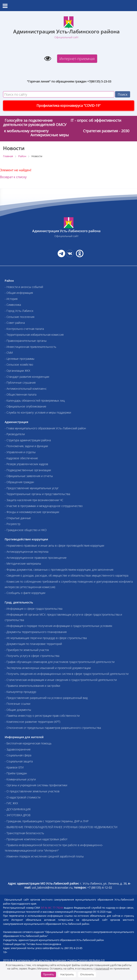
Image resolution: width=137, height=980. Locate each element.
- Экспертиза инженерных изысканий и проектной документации (48, 668)
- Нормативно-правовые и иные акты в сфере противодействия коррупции (54, 546)
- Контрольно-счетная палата (24, 329)
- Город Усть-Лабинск (19, 311)
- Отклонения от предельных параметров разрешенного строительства (53, 728)
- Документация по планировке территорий (33, 644)
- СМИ (9, 353)
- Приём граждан (16, 773)
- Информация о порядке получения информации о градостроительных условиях (58, 626)
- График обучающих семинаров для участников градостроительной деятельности (60, 662)
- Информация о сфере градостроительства (33, 609)
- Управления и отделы (20, 452)
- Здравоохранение (18, 749)
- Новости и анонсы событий (24, 287)
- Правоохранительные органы (26, 341)
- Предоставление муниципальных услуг (32, 488)
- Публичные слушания (20, 383)
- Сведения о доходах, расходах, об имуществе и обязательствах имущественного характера (66, 575)
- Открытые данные (18, 518)
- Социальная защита (19, 761)
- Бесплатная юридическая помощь (28, 743)
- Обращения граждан (19, 482)
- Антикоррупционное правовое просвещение (36, 558)
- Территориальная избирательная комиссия (34, 335)
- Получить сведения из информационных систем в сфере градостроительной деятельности (67, 674)
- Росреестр (12, 524)
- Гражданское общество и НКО (26, 530)
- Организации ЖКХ (17, 371)
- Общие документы (18, 710)
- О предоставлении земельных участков (32, 791)
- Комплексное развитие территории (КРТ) (32, 722)
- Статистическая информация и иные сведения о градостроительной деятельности (61, 680)
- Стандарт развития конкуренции (27, 377)
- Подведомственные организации (28, 470)
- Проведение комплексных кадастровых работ (36, 839)
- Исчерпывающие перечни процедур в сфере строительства (46, 638)
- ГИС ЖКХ (11, 803)
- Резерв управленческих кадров (26, 464)
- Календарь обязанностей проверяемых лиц (35, 401)
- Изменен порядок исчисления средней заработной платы (44, 856)
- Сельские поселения (19, 317)
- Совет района (15, 323)
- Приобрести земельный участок (27, 650)
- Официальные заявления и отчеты (29, 476)
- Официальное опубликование (25, 406)
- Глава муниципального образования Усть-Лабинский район (45, 428)
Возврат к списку (13, 177)
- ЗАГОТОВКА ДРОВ (18, 815)
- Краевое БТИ (14, 767)
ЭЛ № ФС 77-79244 (52, 908)
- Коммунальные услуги (20, 779)
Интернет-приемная (77, 59)
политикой (102, 968)
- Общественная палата (20, 394)
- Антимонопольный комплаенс (26, 389)
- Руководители (15, 434)
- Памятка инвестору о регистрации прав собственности (42, 716)
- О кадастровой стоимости (23, 797)
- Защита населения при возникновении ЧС (34, 500)
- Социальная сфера (18, 755)
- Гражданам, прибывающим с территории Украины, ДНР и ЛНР (47, 821)
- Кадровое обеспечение (21, 458)
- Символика (13, 305)
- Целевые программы (19, 359)
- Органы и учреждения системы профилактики (36, 785)
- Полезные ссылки (17, 704)
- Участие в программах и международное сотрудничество (44, 506)
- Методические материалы (23, 564)
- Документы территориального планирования (36, 632)
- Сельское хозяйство (19, 365)
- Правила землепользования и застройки (32, 686)
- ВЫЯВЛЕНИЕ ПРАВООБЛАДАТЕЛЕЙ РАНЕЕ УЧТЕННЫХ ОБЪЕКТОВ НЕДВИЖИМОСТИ (61, 827)
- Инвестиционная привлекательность (30, 347)
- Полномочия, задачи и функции (26, 446)
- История (11, 299)
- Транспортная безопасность (24, 833)
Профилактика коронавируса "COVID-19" (68, 106)
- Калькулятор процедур (20, 692)
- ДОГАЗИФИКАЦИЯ (18, 809)
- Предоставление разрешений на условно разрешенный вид (46, 698)
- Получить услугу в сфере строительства (32, 656)
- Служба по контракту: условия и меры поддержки (38, 412)
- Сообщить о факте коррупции (25, 593)
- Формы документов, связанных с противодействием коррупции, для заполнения (59, 570)
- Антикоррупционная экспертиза (26, 552)
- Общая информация (19, 293)
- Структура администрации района (28, 440)
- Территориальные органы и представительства (37, 494)
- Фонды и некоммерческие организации (32, 512)
